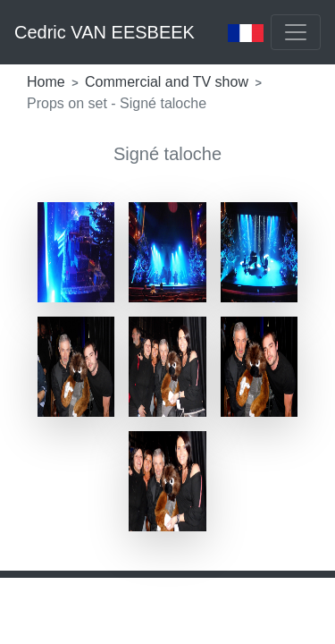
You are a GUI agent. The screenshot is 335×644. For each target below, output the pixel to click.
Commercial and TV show (168, 82)
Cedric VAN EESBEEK (105, 32)
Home (48, 82)
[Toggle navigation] (296, 32)
